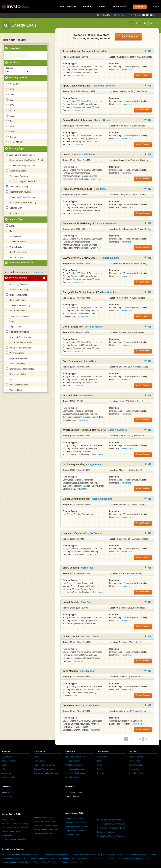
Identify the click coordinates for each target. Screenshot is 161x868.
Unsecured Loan (15, 213)
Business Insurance (17, 295)
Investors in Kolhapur (81, 858)
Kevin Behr (87, 396)
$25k (10, 95)
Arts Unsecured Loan (112, 854)
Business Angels (72, 835)
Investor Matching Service (44, 765)
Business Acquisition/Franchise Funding (26, 160)
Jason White (100, 51)
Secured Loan (14, 208)
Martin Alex (87, 568)
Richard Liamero (110, 258)
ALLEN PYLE (92, 705)
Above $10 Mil (14, 142)
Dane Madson (87, 671)
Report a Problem (136, 773)
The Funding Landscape (75, 769)
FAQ (4, 769)
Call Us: (145, 15)
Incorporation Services (18, 316)
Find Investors (68, 7)
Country (9, 68)
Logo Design (14, 327)
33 (151, 23)
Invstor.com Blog (8, 777)
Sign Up (140, 7)
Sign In (100, 769)
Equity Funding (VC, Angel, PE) (22, 181)
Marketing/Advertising (18, 332)
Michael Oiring (102, 120)
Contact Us (6, 773)
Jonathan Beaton (108, 223)
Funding (88, 7)
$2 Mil (11, 126)
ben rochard (93, 637)
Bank (10, 231)
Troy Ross (87, 602)
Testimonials (119, 7)
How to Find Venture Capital (45, 822)
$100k (11, 110)
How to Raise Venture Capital (46, 826)
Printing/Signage (15, 353)
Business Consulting (17, 289)
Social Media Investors (71, 862)
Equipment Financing (17, 176)
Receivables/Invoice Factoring (21, 202)
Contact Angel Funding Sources (110, 836)
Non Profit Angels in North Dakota (54, 854)
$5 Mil (11, 132)
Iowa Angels (64, 858)
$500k (11, 116)
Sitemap (101, 773)
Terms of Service (136, 757)
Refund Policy (135, 769)
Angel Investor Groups (75, 831)
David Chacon (88, 155)
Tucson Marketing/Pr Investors (46, 862)
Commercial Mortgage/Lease (21, 165)
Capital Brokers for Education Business (140, 854)
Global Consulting (102, 499)
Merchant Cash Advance (19, 192)
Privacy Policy (135, 761)
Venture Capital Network (44, 818)
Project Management (17, 358)
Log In (156, 7)
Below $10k (13, 84)
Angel (10, 226)
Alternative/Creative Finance (20, 155)
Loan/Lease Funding (17, 187)
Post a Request (128, 37)
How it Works (7, 757)
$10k (10, 89)
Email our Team (8, 796)
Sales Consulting (15, 363)
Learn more (38, 272)
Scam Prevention (136, 765)
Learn (102, 7)
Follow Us (105, 15)
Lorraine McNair (94, 327)
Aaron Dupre (91, 361)
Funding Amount (18, 77)
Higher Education (16, 311)
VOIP (10, 379)
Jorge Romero (95, 464)
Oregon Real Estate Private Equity (86, 854)
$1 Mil (11, 121)
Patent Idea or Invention (19, 348)
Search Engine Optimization (20, 369)
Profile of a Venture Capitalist (14, 839)
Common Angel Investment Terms (111, 828)
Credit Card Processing (18, 305)
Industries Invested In (21, 263)
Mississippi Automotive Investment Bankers (19, 854)
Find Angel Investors (106, 832)
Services (37, 757)
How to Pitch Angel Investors (109, 820)
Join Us (100, 765)
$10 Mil (11, 137)
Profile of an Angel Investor (76, 827)
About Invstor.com (9, 761)
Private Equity (14, 247)
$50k (10, 100)
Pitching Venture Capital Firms (46, 830)
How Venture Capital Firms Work (15, 828)
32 (145, 23)
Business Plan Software (43, 769)
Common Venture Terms (43, 834)
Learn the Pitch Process (75, 773)
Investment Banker (16, 242)
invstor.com (15, 7)
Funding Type (16, 148)
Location (14, 62)
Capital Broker (14, 236)
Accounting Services (17, 284)
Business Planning (16, 300)
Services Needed (18, 278)
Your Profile (102, 757)
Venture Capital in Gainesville (43, 858)
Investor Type (16, 219)
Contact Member (150, 51)
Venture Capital (15, 257)
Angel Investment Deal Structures (111, 824)
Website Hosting (15, 390)
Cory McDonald (93, 533)
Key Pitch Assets (72, 777)
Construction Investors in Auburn (17, 862)
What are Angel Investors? (76, 823)
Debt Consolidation (16, 171)
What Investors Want (74, 765)
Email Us (122, 15)
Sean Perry (100, 189)
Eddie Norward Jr (118, 430)
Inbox (100, 761)
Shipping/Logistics (16, 374)
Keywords (14, 48)
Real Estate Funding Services (46, 773)
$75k (10, 105)
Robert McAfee (110, 292)
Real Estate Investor (17, 252)
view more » (78, 76)
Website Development (18, 385)
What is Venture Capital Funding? (15, 824)
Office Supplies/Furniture (19, 342)
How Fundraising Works (75, 757)
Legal (10, 321)
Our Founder (7, 765)
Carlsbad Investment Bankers (15, 858)
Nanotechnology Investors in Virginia (133, 858)
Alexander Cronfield (104, 86)
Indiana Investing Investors (104, 858)
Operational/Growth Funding (20, 197)
